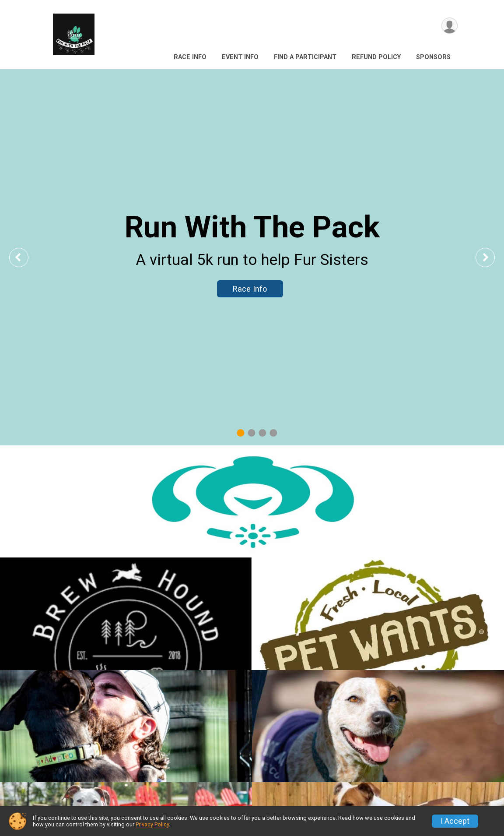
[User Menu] (450, 26)
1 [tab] (240, 433)
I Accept (455, 821)
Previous (25, 257)
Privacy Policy (152, 824)
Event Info (240, 57)
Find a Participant (305, 57)
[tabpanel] (252, 257)
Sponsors (433, 57)
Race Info (190, 57)
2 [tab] (251, 433)
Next (492, 257)
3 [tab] (262, 433)
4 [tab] (273, 433)
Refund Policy (376, 57)
